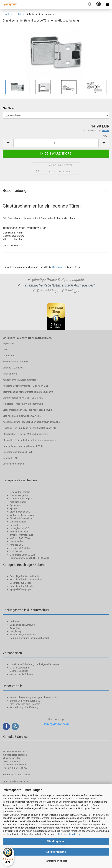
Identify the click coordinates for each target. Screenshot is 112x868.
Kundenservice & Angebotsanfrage (20, 380)
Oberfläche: (9, 108)
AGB (5, 350)
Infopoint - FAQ (10, 458)
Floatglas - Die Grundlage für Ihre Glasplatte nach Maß (30, 428)
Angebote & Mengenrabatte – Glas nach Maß (25, 386)
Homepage (58, 267)
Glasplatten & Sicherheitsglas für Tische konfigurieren (30, 440)
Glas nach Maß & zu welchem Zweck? (22, 416)
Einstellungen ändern (56, 861)
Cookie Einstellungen (13, 464)
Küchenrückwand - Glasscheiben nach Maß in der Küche (31, 422)
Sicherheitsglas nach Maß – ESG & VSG (23, 398)
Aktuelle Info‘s (10, 374)
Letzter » (20, 14)
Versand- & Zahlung (13, 368)
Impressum (8, 343)
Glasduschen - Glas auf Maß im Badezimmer (25, 434)
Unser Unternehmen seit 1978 (18, 452)
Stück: (106, 136)
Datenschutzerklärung (69, 834)
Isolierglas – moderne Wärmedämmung (23, 404)
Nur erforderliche (56, 852)
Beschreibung (15, 191)
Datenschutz (9, 356)
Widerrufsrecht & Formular (16, 362)
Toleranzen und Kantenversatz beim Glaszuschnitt (28, 392)
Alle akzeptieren (56, 841)
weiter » (8, 14)
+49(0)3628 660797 (18, 768)
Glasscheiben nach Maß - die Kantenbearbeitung (27, 410)
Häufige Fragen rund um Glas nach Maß (23, 446)
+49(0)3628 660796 (17, 765)
